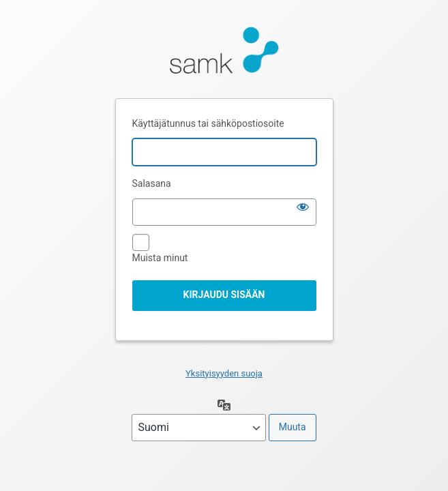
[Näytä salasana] (303, 207)
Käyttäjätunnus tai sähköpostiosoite (208, 123)
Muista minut (160, 258)
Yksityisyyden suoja (224, 373)
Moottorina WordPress (224, 54)
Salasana (152, 183)
